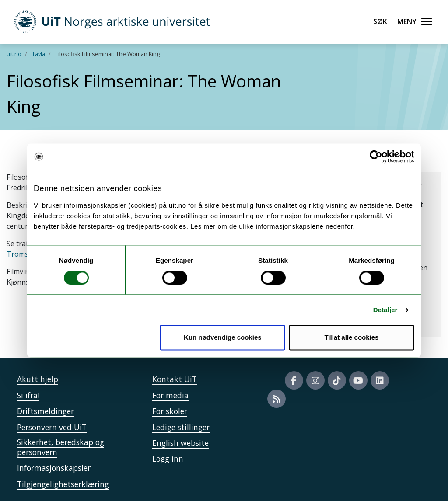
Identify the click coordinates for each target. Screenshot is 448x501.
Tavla (38, 54)
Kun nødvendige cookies (223, 338)
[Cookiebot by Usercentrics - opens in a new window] (376, 157)
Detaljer (385, 310)
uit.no (14, 54)
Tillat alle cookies (351, 338)
